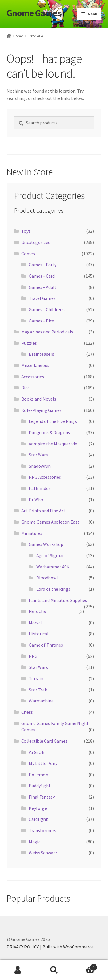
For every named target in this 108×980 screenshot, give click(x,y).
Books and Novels (39, 399)
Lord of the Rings (53, 589)
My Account (18, 970)
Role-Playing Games (41, 410)
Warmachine (41, 701)
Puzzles (29, 343)
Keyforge (38, 808)
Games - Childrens (47, 309)
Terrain (36, 678)
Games (28, 254)
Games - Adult (43, 287)
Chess (27, 712)
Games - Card (42, 276)
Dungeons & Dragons (49, 432)
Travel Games (42, 298)
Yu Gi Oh (37, 752)
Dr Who (36, 500)
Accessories (33, 377)
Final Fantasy (42, 797)
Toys (26, 231)
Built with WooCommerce (68, 947)
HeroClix (37, 611)
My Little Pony (43, 763)
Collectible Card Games (44, 741)
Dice (25, 388)
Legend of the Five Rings (53, 421)
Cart (85, 966)
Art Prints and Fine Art (43, 511)
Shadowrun (40, 466)
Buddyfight (40, 786)
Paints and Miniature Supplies (58, 600)
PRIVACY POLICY (23, 947)
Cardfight (38, 819)
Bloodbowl (47, 578)
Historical (39, 634)
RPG (33, 656)
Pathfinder (39, 488)
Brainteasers (41, 354)
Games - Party (43, 265)
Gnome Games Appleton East (50, 522)
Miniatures (32, 533)
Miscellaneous (35, 365)
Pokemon (38, 775)
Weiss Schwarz (43, 853)
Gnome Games (34, 13)
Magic (35, 842)
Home (18, 36)
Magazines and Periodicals (47, 332)
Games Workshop (46, 544)
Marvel (35, 623)
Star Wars (38, 455)
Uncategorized (36, 242)
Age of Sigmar (50, 555)
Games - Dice (41, 321)
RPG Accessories (45, 477)
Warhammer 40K (53, 567)
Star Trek (38, 690)
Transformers (42, 830)
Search (54, 970)
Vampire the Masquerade (53, 444)
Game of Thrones (46, 645)
